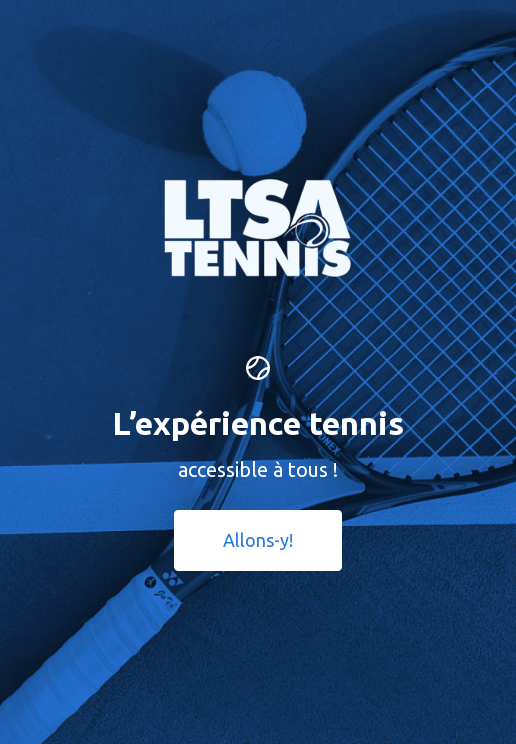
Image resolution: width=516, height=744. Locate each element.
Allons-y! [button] (258, 540)
